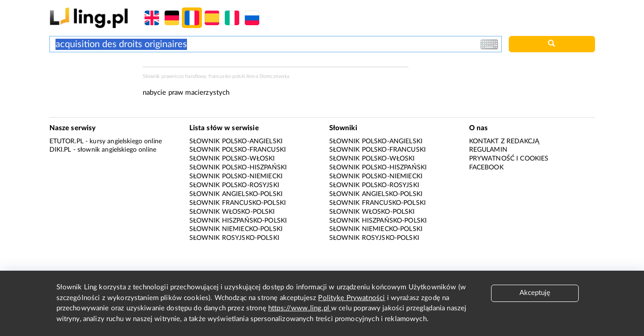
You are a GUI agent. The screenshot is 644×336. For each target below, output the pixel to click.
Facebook (486, 168)
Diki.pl (60, 150)
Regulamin (488, 150)
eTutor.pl (66, 141)
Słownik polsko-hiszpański (238, 168)
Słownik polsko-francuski (238, 150)
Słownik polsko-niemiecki (236, 176)
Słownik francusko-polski (238, 203)
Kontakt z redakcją (504, 141)
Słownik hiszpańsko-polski (238, 221)
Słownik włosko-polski (232, 212)
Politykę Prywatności (351, 298)
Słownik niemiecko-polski (236, 229)
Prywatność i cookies (509, 159)
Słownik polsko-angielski (236, 141)
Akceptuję (535, 293)
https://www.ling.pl (300, 308)
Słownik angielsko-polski (236, 194)
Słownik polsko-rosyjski (234, 185)
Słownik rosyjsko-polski (234, 238)
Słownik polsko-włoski (232, 159)
